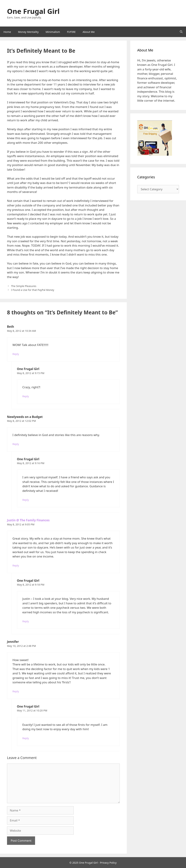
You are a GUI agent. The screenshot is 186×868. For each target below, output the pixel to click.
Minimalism (53, 32)
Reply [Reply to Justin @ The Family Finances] (16, 565)
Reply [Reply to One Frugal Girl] (26, 396)
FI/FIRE (71, 32)
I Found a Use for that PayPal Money (33, 290)
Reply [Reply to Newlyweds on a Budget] (16, 444)
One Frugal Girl (33, 11)
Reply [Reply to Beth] (16, 354)
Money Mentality (28, 32)
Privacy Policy (108, 863)
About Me (89, 32)
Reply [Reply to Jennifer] (16, 691)
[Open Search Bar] (181, 32)
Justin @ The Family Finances (28, 520)
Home (7, 32)
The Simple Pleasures (24, 286)
